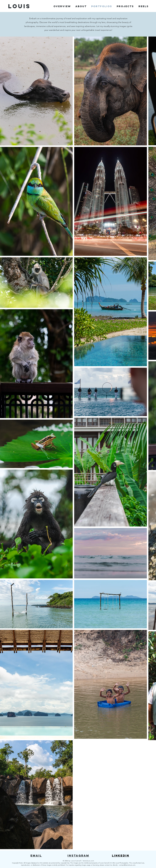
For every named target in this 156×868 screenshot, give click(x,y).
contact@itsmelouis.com (127, 865)
